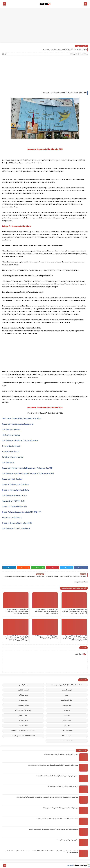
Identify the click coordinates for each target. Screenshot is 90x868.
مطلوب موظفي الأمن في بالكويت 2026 (67, 840)
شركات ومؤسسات (23, 705)
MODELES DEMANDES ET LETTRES (23, 731)
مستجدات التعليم (23, 715)
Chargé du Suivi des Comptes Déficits (16, 490)
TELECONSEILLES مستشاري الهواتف (23, 736)
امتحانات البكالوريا (23, 690)
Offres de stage (67, 736)
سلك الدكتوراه (23, 700)
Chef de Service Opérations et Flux (14, 495)
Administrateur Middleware (12, 517)
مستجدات (67, 715)
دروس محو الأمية (23, 695)
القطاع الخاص (23, 685)
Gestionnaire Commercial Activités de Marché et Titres (22, 418)
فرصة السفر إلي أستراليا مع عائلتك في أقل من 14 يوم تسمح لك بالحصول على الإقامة (54, 829)
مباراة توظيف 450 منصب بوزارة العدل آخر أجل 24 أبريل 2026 (61, 808)
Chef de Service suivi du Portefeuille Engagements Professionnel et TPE (28, 473)
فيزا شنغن (67, 710)
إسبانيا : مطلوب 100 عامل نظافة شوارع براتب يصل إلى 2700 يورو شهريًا (57, 819)
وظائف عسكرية (23, 726)
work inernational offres (67, 741)
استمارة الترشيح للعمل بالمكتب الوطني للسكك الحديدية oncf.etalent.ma (57, 776)
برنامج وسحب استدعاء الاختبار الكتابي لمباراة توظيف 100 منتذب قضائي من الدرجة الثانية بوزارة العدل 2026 (17, 638)
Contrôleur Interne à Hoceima (13, 457)
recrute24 (70, 865)
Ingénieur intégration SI (11, 451)
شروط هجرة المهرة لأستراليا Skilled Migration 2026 (63, 786)
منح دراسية (67, 726)
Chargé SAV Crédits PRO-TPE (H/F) (15, 506)
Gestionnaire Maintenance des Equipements (18, 424)
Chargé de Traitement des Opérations (16, 484)
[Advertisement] (45, 26)
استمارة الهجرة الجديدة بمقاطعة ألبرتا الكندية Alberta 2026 (61, 754)
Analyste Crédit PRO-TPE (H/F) (13, 501)
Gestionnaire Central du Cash (12, 479)
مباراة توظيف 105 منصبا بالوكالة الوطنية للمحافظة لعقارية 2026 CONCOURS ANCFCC (53, 765)
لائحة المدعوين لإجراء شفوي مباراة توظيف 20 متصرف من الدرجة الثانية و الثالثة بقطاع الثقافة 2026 (75, 638)
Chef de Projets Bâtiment (11, 429)
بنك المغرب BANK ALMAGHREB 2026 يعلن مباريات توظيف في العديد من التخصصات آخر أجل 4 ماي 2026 (47, 797)
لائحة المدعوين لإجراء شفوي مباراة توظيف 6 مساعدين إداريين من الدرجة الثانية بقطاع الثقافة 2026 (17, 611)
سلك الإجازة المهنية (67, 700)
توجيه (67, 695)
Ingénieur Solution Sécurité (12, 446)
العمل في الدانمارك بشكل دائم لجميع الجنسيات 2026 (67, 685)
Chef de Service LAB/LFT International (16, 528)
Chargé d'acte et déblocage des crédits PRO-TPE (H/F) (22, 512)
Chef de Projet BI (8, 462)
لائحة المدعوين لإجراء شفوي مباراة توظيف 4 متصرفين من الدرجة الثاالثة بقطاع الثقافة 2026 (46, 611)
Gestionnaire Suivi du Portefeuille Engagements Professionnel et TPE (27, 468)
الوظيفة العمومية (81, 46)
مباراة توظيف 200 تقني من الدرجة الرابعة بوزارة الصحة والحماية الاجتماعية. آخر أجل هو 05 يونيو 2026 (74, 611)
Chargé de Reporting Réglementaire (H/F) (17, 523)
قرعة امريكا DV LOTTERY (23, 710)
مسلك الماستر (67, 720)
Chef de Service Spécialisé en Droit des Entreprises (20, 440)
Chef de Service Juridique (11, 435)
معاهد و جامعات (23, 720)
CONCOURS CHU (67, 731)
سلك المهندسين (67, 705)
